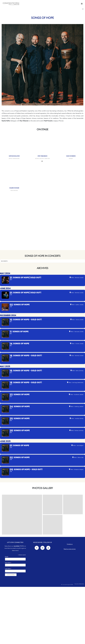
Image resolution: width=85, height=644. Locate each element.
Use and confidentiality (79, 642)
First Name (8, 620)
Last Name (8, 626)
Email (7, 614)
